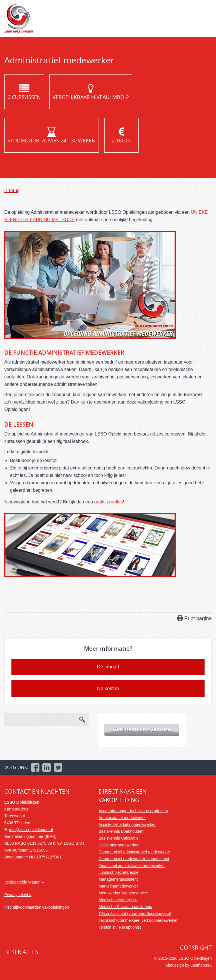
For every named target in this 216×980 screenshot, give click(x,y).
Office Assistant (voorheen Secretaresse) (135, 914)
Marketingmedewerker (118, 886)
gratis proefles (109, 502)
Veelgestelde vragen (142, 730)
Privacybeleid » (18, 895)
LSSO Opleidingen (19, 18)
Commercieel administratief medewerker (134, 852)
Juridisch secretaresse (118, 872)
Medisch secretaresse (118, 900)
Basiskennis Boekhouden (121, 831)
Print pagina (198, 618)
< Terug (12, 190)
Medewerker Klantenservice (123, 893)
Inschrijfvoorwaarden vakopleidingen (37, 907)
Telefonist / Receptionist (120, 927)
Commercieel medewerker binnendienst (134, 859)
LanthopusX (201, 965)
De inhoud (108, 667)
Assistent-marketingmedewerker (127, 824)
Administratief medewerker (122, 818)
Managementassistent (118, 879)
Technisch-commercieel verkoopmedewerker (138, 920)
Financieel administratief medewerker (132, 866)
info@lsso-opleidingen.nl (31, 830)
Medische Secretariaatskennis (125, 907)
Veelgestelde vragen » (24, 882)
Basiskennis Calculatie (119, 838)
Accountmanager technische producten (133, 811)
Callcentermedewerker (119, 845)
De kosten (108, 688)
